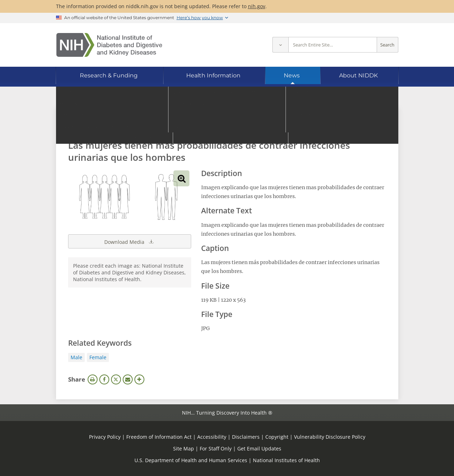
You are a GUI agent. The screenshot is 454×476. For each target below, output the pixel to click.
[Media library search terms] (217, 126)
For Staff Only (216, 448)
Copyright (277, 437)
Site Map (184, 448)
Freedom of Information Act (159, 437)
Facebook (104, 379)
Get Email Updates (259, 448)
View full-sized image (181, 178)
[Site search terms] (333, 45)
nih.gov (257, 6)
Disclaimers (246, 437)
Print (93, 379)
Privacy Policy (105, 437)
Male (76, 357)
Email (128, 379)
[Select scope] (280, 45)
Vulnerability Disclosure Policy (330, 437)
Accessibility (212, 437)
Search (387, 45)
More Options (139, 379)
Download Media (129, 241)
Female (98, 357)
